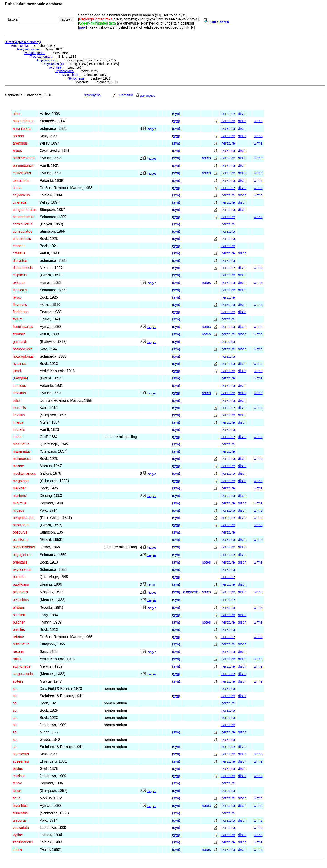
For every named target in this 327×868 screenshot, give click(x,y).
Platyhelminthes (29, 49)
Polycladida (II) (54, 64)
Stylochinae (77, 78)
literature (126, 95)
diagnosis (191, 592)
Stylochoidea (65, 71)
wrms (258, 121)
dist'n (242, 114)
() (20, 378)
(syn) (176, 114)
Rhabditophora (35, 53)
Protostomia (20, 46)
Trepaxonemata (41, 57)
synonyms (92, 95)
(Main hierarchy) (23, 42)
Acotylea (56, 67)
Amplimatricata (47, 60)
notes (206, 158)
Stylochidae (70, 75)
